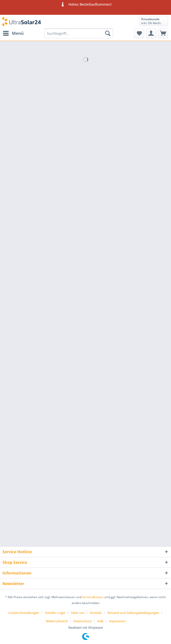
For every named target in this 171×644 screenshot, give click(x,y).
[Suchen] (108, 33)
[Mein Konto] (151, 33)
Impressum (117, 621)
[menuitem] (13, 33)
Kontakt (96, 613)
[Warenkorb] (163, 33)
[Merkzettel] (139, 33)
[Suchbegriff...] (79, 33)
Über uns (78, 613)
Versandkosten (93, 597)
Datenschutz (83, 621)
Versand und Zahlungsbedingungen (133, 613)
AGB (100, 621)
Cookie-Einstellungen (24, 613)
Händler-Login (55, 613)
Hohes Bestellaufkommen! (85, 4)
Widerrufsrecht (57, 621)
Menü (13, 33)
